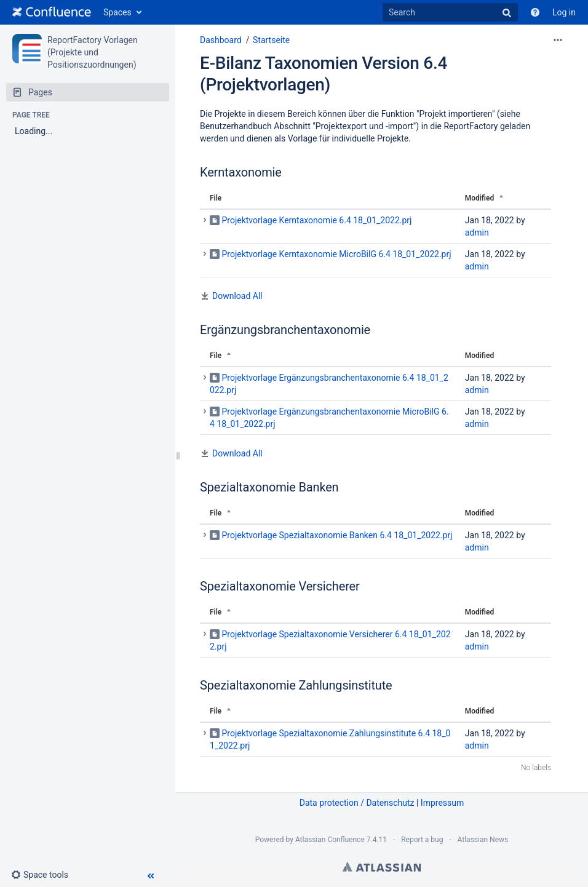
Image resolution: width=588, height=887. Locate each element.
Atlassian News (483, 840)
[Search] (450, 12)
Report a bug (422, 840)
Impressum (442, 803)
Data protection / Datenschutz (357, 803)
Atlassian (382, 867)
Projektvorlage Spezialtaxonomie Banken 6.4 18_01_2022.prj (337, 535)
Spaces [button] (117, 12)
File (216, 198)
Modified (480, 198)
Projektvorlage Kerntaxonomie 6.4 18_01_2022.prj (316, 220)
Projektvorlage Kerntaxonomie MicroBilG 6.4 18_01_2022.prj (336, 254)
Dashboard (221, 40)
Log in (564, 12)
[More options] (558, 40)
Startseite (271, 40)
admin (477, 233)
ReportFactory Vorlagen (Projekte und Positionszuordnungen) (93, 52)
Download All (237, 296)
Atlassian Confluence (330, 840)
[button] (45, 875)
